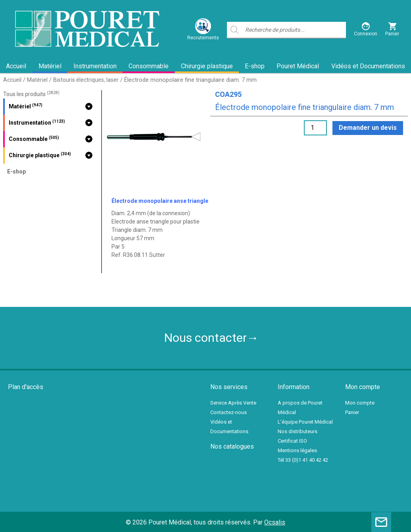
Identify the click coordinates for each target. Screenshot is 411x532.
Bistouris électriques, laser (86, 80)
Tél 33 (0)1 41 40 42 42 (303, 460)
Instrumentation (95, 66)
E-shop (255, 66)
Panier (352, 412)
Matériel (50, 66)
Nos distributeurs (298, 431)
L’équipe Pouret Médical (305, 422)
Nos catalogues (232, 446)
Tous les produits (31, 94)
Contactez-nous (229, 412)
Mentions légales (297, 450)
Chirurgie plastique (207, 66)
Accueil (16, 66)
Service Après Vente (233, 403)
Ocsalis (275, 522)
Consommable (149, 66)
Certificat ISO (292, 441)
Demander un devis (368, 128)
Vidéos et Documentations (368, 66)
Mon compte (360, 403)
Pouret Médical (298, 66)
